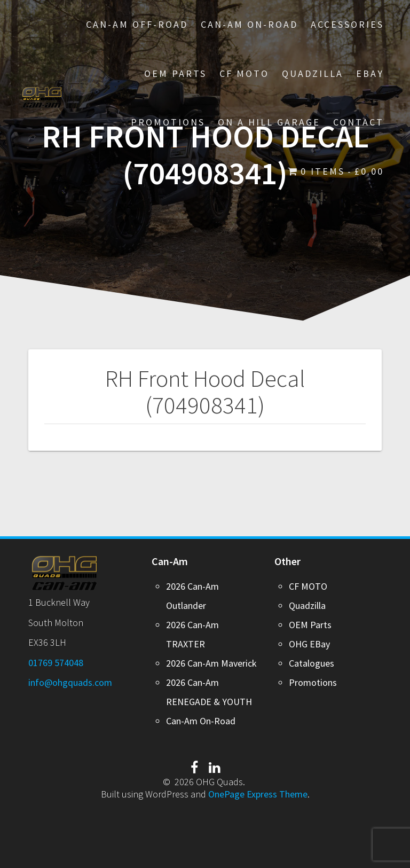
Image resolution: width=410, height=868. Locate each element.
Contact (358, 122)
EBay (370, 73)
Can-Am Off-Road (137, 24)
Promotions (313, 682)
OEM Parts (175, 73)
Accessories (347, 24)
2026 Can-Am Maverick (211, 663)
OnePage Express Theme (258, 794)
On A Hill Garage (269, 122)
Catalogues (312, 663)
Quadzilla (313, 73)
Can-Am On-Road (249, 24)
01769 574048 (56, 663)
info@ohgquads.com (70, 682)
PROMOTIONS (168, 122)
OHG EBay (309, 644)
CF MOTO (244, 73)
